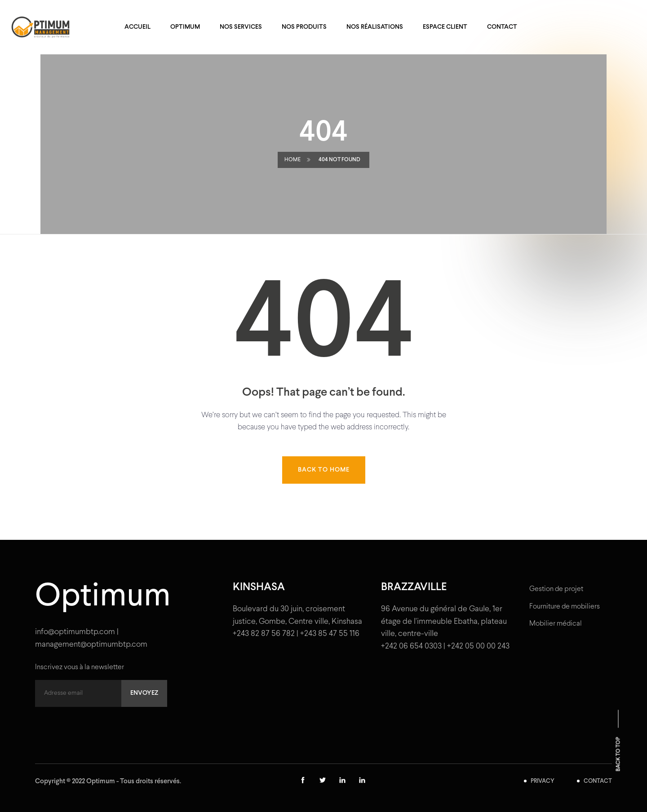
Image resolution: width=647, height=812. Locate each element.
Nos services (241, 27)
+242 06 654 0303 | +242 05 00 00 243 (445, 647)
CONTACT (598, 781)
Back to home (324, 470)
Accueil (137, 27)
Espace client (445, 27)
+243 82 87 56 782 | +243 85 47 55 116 (296, 634)
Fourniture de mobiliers (565, 607)
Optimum (185, 27)
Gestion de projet (556, 589)
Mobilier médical (556, 624)
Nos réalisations (375, 27)
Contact (502, 27)
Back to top (619, 754)
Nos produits (304, 27)
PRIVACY (543, 781)
